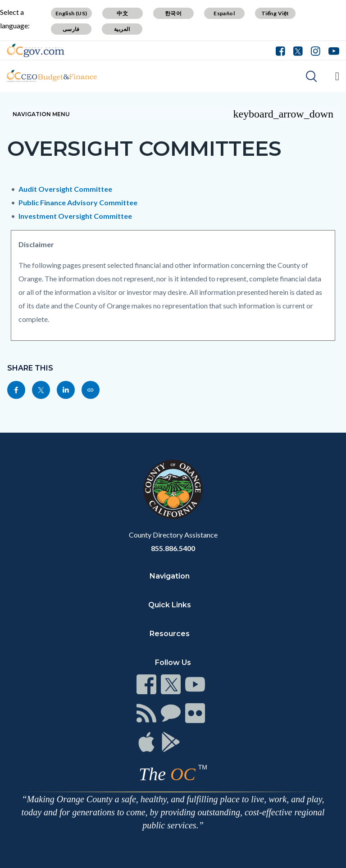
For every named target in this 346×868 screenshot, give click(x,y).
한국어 (173, 13)
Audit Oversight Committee (65, 189)
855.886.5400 (173, 548)
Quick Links (170, 605)
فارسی (71, 29)
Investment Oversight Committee (75, 216)
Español (224, 13)
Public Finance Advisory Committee (78, 202)
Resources (170, 634)
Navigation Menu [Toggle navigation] (173, 114)
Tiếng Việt (275, 13)
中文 (122, 13)
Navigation (170, 576)
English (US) (71, 13)
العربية (122, 29)
